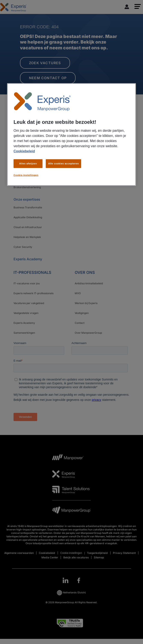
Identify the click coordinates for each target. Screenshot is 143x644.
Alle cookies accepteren (63, 163)
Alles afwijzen (28, 163)
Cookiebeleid (24, 151)
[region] (71, 135)
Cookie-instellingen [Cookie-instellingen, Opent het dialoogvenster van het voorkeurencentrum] (26, 175)
